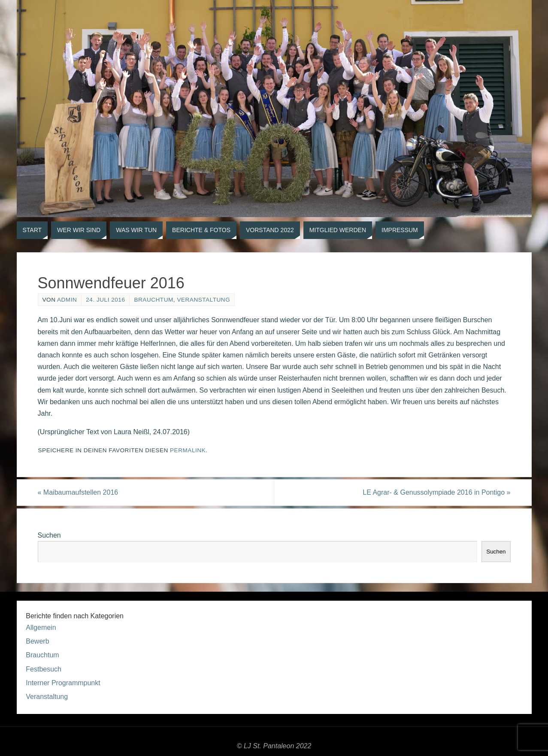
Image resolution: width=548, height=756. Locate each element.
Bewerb (37, 641)
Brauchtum (153, 300)
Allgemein (41, 627)
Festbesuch (44, 669)
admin (67, 300)
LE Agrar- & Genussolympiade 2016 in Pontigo (436, 492)
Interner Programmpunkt (63, 683)
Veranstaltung (203, 300)
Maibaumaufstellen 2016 (78, 492)
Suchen (49, 535)
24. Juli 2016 (105, 300)
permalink (188, 450)
